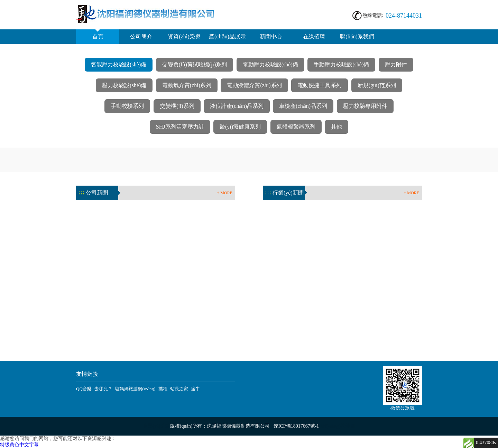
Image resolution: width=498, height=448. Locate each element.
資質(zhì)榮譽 (184, 36)
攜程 (163, 389)
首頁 (98, 34)
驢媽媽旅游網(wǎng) (135, 389)
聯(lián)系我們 (357, 36)
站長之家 (179, 389)
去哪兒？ (103, 389)
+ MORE (225, 193)
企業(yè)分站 (156, 426)
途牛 (195, 389)
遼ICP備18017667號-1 (296, 426)
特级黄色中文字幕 (19, 445)
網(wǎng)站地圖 (338, 426)
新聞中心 (271, 36)
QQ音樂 (84, 389)
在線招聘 (314, 36)
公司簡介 (141, 36)
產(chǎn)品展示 (227, 36)
